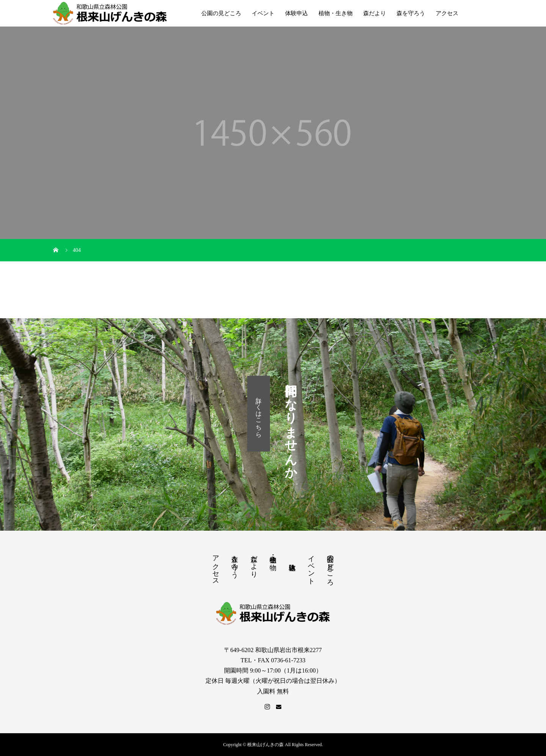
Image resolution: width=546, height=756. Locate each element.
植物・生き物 (336, 13)
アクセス (447, 13)
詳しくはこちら (259, 413)
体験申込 (297, 13)
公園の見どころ (221, 13)
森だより (375, 13)
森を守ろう (411, 13)
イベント (263, 13)
